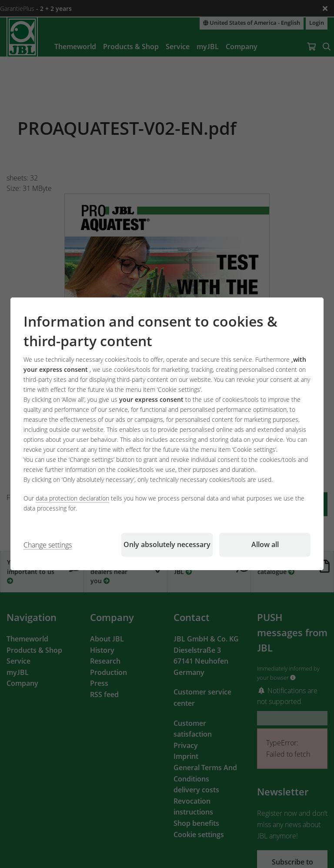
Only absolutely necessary (167, 545)
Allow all (265, 545)
